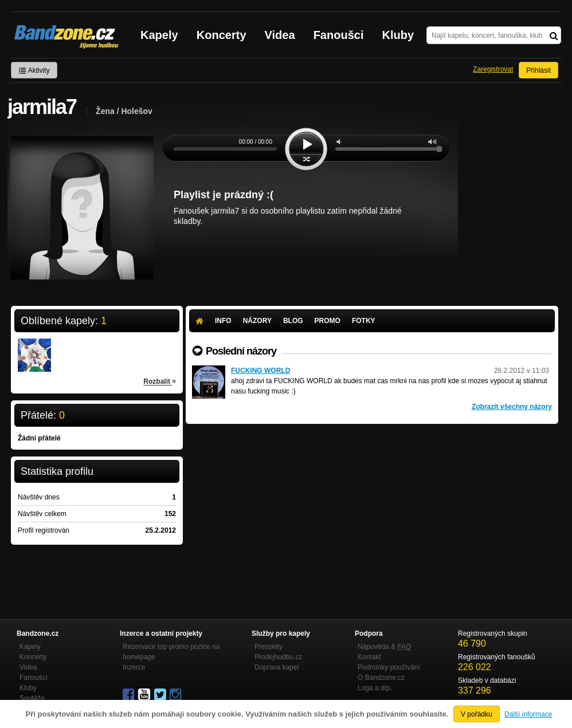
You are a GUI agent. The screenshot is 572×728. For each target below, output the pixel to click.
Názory (257, 321)
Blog (293, 321)
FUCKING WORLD (260, 371)
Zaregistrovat (493, 69)
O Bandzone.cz (381, 678)
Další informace (528, 714)
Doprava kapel (277, 667)
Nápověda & (384, 647)
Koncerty (222, 35)
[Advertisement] (372, 510)
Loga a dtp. (375, 688)
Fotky (364, 321)
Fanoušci (339, 35)
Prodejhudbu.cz (278, 657)
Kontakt (369, 657)
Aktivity (34, 70)
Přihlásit (538, 70)
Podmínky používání (389, 667)
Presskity (269, 647)
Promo (328, 321)
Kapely (159, 35)
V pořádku (477, 714)
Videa (280, 35)
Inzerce (134, 667)
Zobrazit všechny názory (512, 407)
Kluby (398, 35)
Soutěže (32, 698)
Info (223, 321)
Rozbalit (160, 381)
